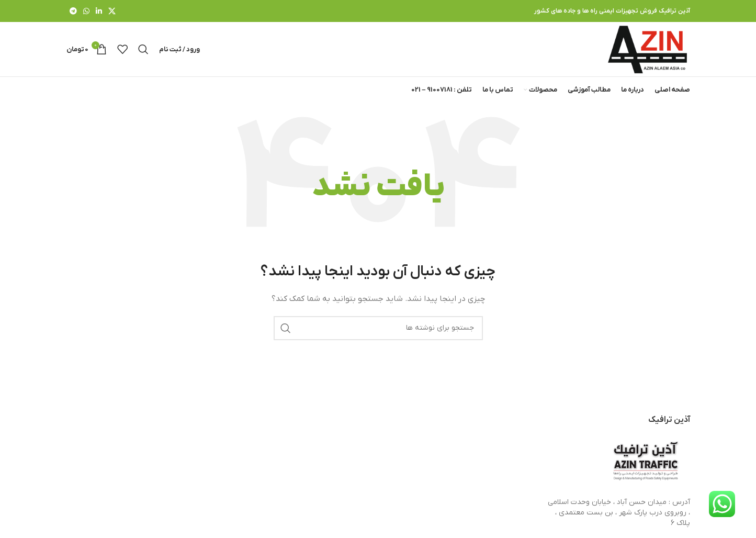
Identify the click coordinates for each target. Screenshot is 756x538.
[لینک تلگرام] (73, 11)
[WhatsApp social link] (86, 11)
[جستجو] (143, 49)
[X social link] (112, 11)
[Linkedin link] (99, 11)
